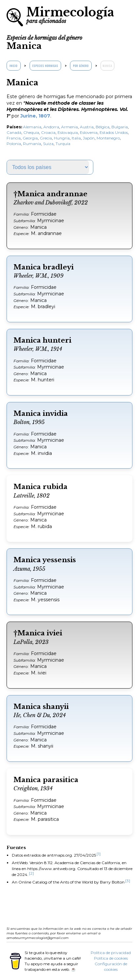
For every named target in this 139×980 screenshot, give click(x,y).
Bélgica (103, 127)
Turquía (63, 144)
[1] (99, 854)
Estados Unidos (114, 132)
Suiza (48, 144)
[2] (31, 873)
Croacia (48, 132)
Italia (76, 138)
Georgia (30, 138)
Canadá (14, 132)
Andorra (51, 127)
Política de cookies (111, 958)
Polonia (14, 144)
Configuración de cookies (111, 967)
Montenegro (108, 138)
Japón (89, 138)
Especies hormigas (45, 66)
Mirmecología (70, 14)
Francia (14, 138)
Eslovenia (89, 132)
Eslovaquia (68, 132)
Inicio (14, 66)
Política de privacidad (111, 953)
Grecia (46, 138)
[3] (128, 881)
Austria (87, 127)
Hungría (62, 138)
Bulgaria (120, 127)
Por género (81, 66)
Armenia (69, 127)
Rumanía (32, 144)
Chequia (31, 132)
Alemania (32, 127)
